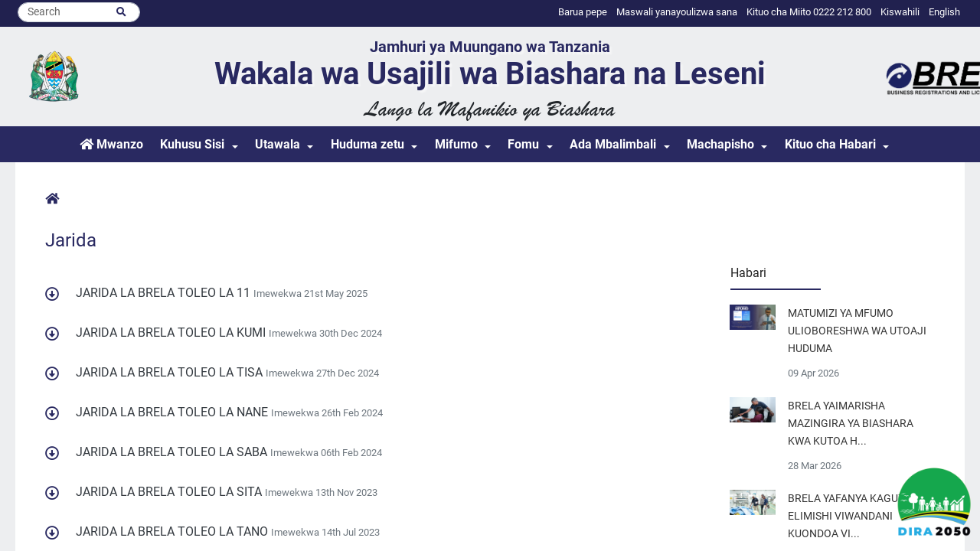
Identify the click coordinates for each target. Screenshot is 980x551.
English (944, 12)
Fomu (523, 144)
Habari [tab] (748, 273)
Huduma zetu (367, 144)
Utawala (278, 144)
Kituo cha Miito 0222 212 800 (809, 12)
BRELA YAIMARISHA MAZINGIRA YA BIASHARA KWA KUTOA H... (851, 424)
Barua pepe (583, 12)
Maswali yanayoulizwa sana (677, 12)
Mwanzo (111, 144)
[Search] (79, 12)
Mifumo (456, 144)
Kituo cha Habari (830, 144)
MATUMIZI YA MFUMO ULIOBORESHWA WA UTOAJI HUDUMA (857, 331)
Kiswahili (900, 12)
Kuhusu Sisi (192, 144)
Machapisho (720, 144)
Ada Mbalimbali (613, 144)
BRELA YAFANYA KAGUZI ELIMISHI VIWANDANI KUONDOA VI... (848, 516)
